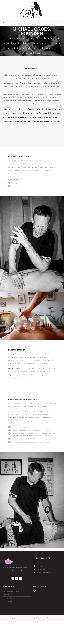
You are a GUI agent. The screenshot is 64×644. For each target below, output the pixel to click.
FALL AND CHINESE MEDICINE (12, 591)
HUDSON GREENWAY (10, 599)
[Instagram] (20, 578)
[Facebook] (13, 578)
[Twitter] (17, 578)
